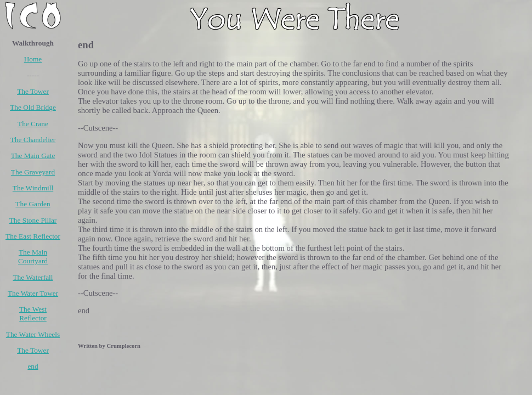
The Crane (33, 124)
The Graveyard (33, 172)
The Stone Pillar (33, 220)
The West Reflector (33, 314)
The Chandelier (33, 140)
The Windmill (33, 188)
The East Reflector (33, 236)
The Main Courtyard (33, 256)
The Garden (33, 204)
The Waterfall (33, 277)
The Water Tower (33, 293)
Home (33, 59)
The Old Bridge (33, 107)
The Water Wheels (33, 334)
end (33, 366)
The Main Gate (33, 156)
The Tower (33, 91)
